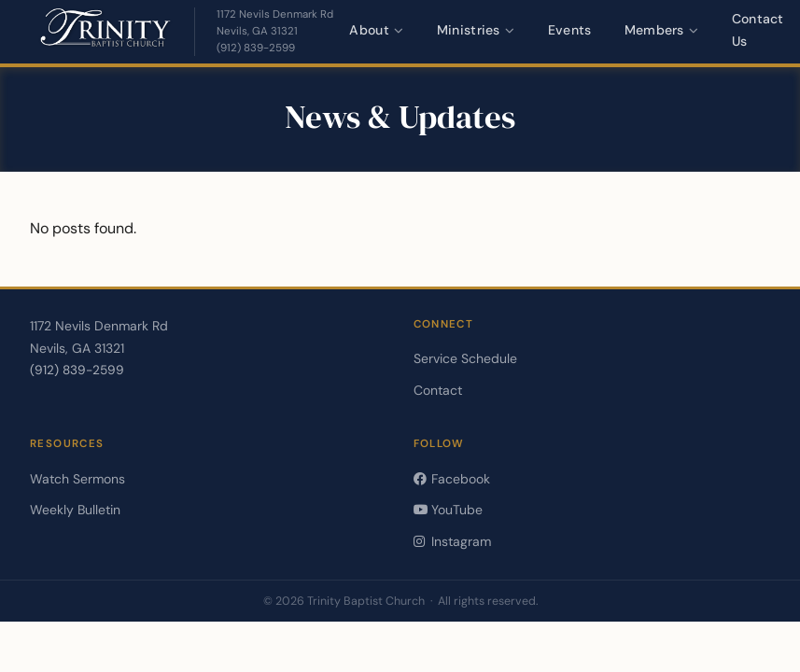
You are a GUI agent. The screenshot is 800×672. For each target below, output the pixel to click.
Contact (438, 390)
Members (662, 30)
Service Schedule (465, 358)
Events (570, 30)
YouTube (448, 510)
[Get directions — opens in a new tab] (275, 23)
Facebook (452, 479)
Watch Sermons (77, 479)
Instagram (452, 541)
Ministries (476, 30)
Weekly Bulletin (75, 510)
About (376, 30)
